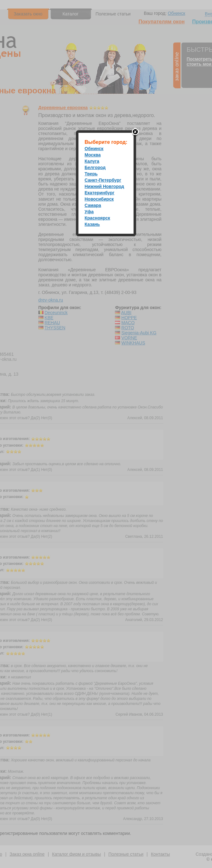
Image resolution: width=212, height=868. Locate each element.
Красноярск (97, 218)
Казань (92, 224)
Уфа (89, 212)
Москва (93, 155)
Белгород (95, 167)
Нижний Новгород (104, 186)
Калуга (92, 161)
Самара (93, 205)
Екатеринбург (100, 193)
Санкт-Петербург (103, 180)
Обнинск (94, 149)
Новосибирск (99, 199)
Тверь (91, 174)
